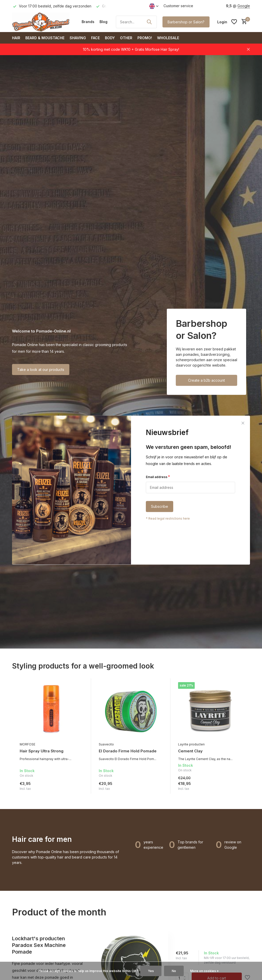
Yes (151, 971)
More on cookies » (204, 971)
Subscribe (160, 506)
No (174, 971)
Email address (158, 477)
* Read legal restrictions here (168, 518)
